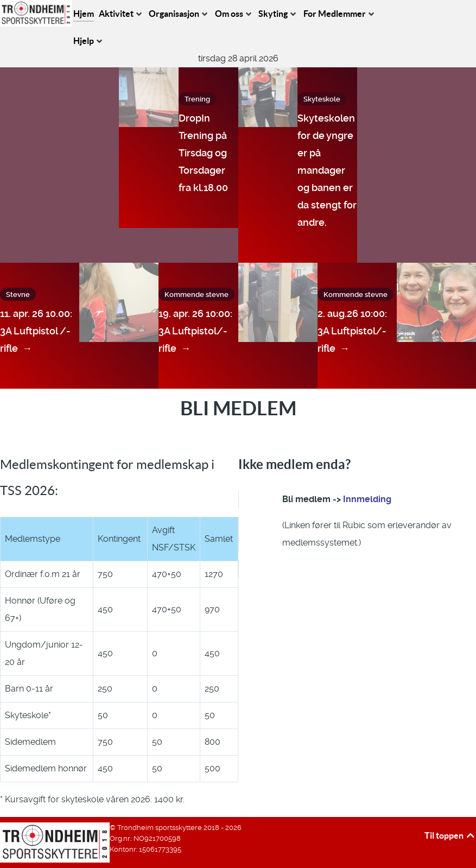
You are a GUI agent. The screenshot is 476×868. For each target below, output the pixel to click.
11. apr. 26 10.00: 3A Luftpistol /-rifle (36, 332)
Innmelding (367, 499)
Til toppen (450, 835)
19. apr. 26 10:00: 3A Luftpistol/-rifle (195, 332)
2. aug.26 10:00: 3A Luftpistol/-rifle (352, 332)
